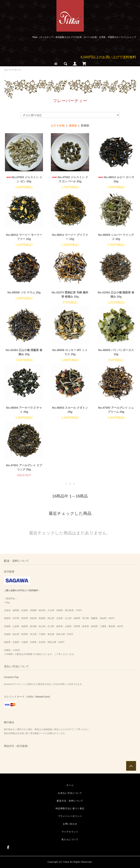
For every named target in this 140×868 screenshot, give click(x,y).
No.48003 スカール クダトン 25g (70, 410)
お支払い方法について (70, 793)
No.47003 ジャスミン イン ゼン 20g (24, 179)
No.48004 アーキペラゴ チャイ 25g (24, 410)
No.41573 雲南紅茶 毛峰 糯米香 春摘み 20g (70, 294)
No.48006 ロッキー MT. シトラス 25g (70, 352)
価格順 (73, 125)
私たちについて (70, 839)
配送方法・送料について (70, 801)
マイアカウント (70, 832)
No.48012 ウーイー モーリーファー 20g (24, 237)
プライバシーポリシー (70, 816)
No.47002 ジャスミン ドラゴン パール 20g (70, 179)
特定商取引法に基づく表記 (70, 808)
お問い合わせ (70, 824)
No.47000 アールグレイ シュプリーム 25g (116, 410)
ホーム (70, 785)
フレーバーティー (13, 70)
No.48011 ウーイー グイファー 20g (70, 237)
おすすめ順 (58, 125)
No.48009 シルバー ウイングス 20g (116, 237)
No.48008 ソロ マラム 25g (24, 292)
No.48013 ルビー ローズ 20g (116, 179)
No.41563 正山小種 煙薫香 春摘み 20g (24, 352)
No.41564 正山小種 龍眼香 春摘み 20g (116, 294)
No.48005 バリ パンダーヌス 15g (116, 352)
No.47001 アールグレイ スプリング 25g (24, 467)
